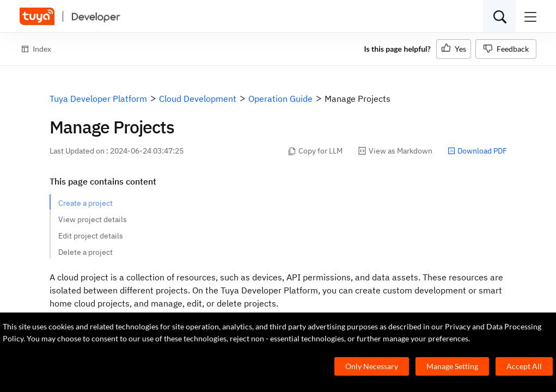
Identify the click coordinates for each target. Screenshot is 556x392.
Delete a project (85, 252)
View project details (93, 219)
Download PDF (477, 151)
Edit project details (91, 236)
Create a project (85, 203)
